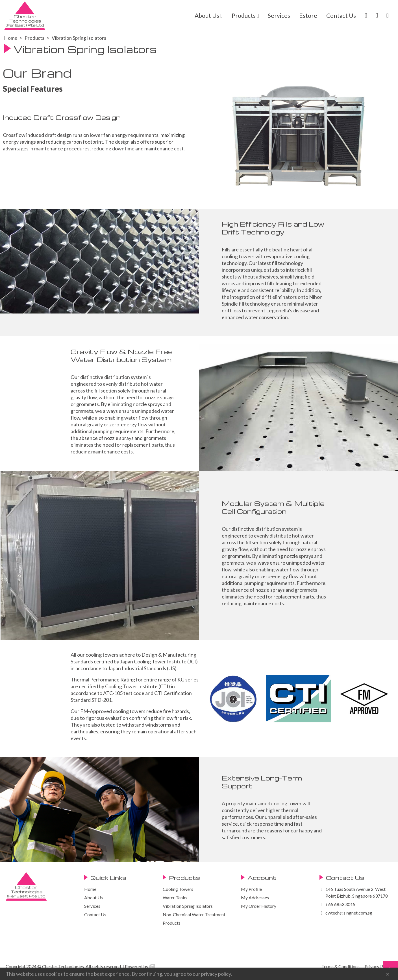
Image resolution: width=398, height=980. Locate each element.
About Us (207, 15)
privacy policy (216, 974)
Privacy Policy (379, 966)
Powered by (140, 966)
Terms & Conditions (341, 966)
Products (244, 15)
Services (279, 15)
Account (262, 878)
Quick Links (108, 878)
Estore (308, 15)
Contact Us (341, 15)
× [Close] (388, 974)
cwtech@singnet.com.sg (349, 913)
